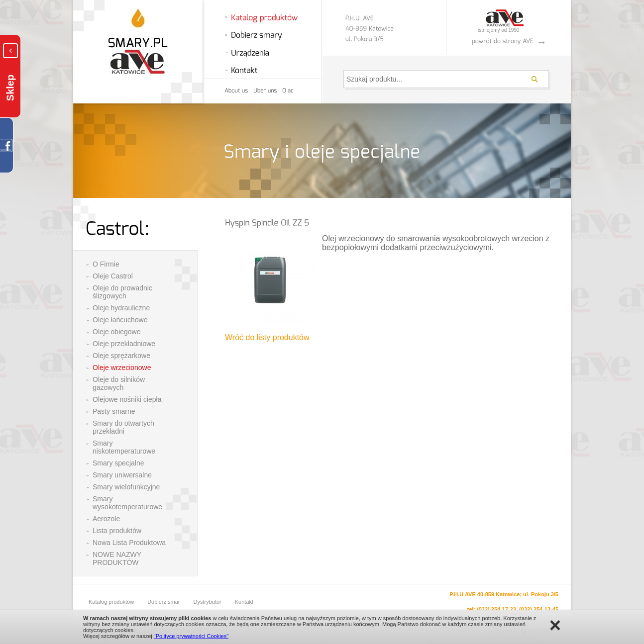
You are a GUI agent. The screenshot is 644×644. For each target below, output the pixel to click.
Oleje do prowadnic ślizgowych (122, 292)
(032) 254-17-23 (496, 609)
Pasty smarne (114, 411)
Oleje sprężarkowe (121, 356)
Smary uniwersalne (122, 475)
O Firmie (106, 264)
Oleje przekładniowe (124, 344)
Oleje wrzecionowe (122, 368)
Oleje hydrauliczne (121, 308)
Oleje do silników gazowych (119, 383)
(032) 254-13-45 (539, 609)
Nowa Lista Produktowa (129, 543)
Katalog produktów (111, 602)
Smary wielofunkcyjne (126, 487)
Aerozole (106, 519)
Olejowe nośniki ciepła (127, 399)
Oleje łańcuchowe (120, 320)
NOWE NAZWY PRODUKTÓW (117, 558)
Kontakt (244, 602)
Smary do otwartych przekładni (123, 427)
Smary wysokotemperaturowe (127, 503)
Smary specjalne (118, 463)
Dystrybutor (208, 602)
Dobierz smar (163, 602)
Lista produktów (117, 531)
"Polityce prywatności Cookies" (191, 636)
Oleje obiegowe (117, 332)
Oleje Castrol (113, 276)
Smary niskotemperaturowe (124, 447)
